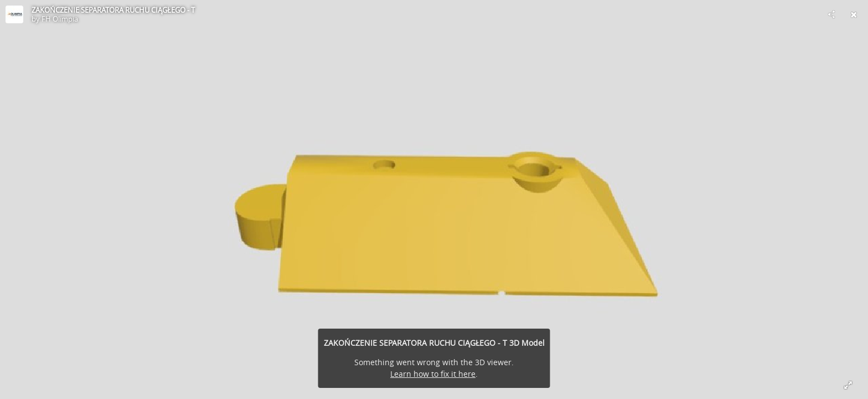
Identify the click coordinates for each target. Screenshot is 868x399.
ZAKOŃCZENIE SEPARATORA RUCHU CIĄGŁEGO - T (113, 10)
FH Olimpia (60, 19)
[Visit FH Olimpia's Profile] (14, 14)
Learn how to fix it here (433, 374)
